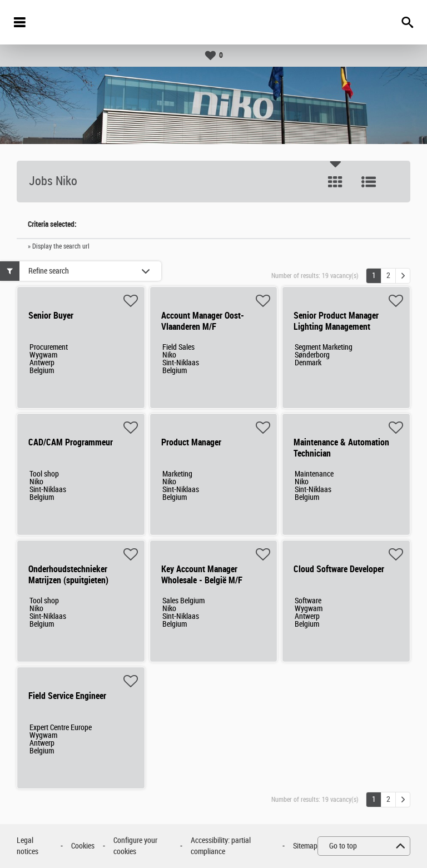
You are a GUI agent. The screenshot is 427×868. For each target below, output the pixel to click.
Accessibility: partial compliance (221, 846)
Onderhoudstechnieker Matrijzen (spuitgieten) (68, 575)
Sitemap (305, 846)
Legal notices (28, 846)
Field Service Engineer (67, 696)
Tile (335, 182)
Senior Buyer (51, 316)
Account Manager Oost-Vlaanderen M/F (203, 321)
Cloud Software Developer (339, 569)
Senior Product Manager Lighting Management (336, 321)
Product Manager (191, 442)
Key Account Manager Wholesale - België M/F (202, 575)
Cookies (83, 846)
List (369, 182)
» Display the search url (59, 246)
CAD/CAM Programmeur (71, 442)
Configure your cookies (135, 846)
